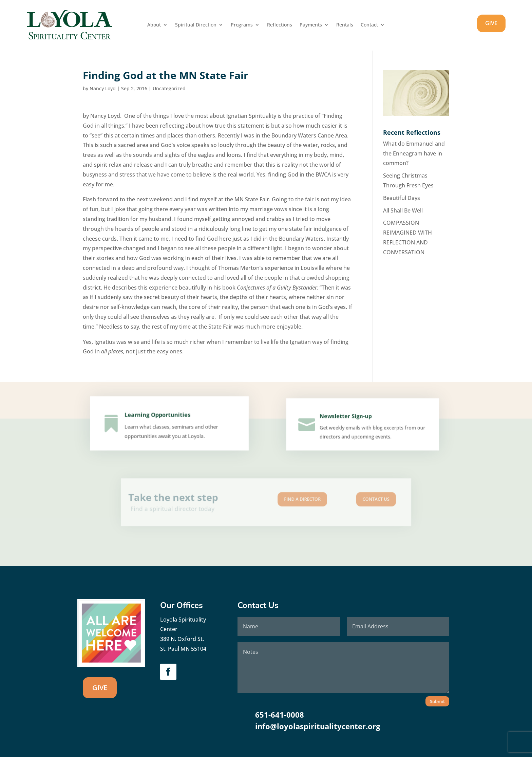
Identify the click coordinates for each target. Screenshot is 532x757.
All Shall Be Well (403, 210)
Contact (369, 25)
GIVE (491, 23)
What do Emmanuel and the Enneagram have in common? (414, 153)
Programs (242, 25)
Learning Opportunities (159, 418)
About (154, 25)
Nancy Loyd (103, 88)
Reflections (280, 25)
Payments (311, 25)
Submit (437, 701)
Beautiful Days (402, 198)
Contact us (344, 500)
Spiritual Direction (196, 25)
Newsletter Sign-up (347, 419)
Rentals (345, 25)
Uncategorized (169, 88)
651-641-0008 (280, 715)
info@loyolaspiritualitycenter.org (318, 726)
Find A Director (292, 500)
